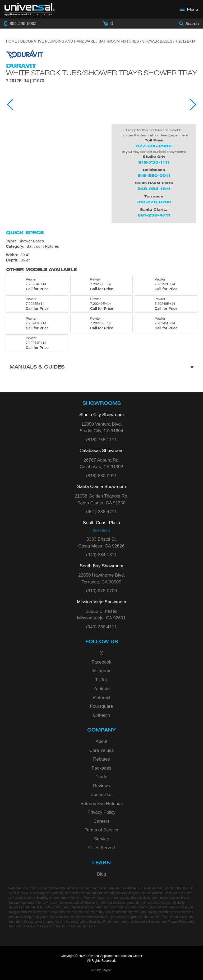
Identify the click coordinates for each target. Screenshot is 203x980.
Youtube (101, 689)
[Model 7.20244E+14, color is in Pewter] (37, 343)
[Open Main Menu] (189, 9)
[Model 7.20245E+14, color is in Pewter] (166, 324)
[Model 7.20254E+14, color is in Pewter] (37, 284)
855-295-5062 (50, 907)
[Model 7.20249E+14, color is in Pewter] (101, 304)
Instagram (101, 671)
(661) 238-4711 (101, 512)
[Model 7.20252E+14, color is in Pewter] (166, 284)
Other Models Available (41, 270)
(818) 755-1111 (101, 440)
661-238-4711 (154, 215)
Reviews (101, 786)
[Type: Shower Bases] (102, 241)
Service (102, 839)
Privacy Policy (101, 812)
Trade (101, 777)
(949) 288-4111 (101, 627)
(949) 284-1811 (101, 555)
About (101, 741)
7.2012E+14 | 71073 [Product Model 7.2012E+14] (25, 81)
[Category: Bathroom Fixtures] (102, 246)
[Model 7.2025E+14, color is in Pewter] (37, 304)
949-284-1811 (154, 189)
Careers (101, 821)
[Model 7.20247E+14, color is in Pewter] (37, 324)
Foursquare (102, 706)
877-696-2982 (154, 146)
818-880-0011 (154, 175)
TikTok (102, 680)
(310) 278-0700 (101, 591)
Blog (101, 874)
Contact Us (101, 795)
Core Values (101, 750)
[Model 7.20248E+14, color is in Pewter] (166, 304)
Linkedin (101, 715)
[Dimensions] (102, 257)
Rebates (101, 759)
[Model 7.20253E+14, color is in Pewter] (101, 284)
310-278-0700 (154, 202)
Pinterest (101, 698)
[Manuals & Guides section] (102, 368)
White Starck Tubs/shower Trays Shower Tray (102, 73)
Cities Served (101, 848)
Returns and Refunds (102, 804)
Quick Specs (25, 233)
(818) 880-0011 (101, 476)
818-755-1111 (154, 162)
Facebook (102, 662)
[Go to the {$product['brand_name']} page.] (25, 54)
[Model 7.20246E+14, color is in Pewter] (101, 324)
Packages (102, 768)
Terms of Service (102, 830)
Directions (101, 530)
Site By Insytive (101, 970)
